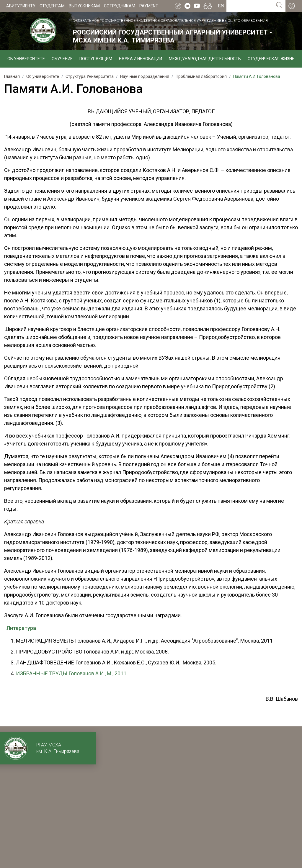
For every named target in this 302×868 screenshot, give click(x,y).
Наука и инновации (141, 59)
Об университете (26, 59)
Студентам (52, 6)
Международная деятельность (205, 59)
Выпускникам (84, 6)
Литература (21, 628)
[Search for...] (250, 6)
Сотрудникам (120, 6)
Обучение (62, 59)
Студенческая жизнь (271, 59)
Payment (149, 6)
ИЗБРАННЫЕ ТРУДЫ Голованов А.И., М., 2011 (71, 673)
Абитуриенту (21, 6)
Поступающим (96, 59)
